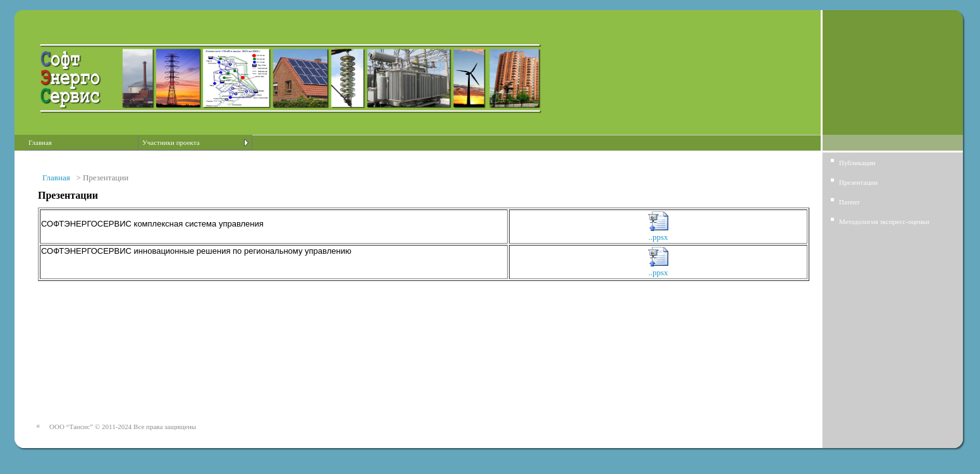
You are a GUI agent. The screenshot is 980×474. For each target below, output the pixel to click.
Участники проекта (171, 142)
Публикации (857, 163)
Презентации (858, 182)
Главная (40, 142)
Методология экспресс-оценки (884, 221)
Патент (849, 202)
